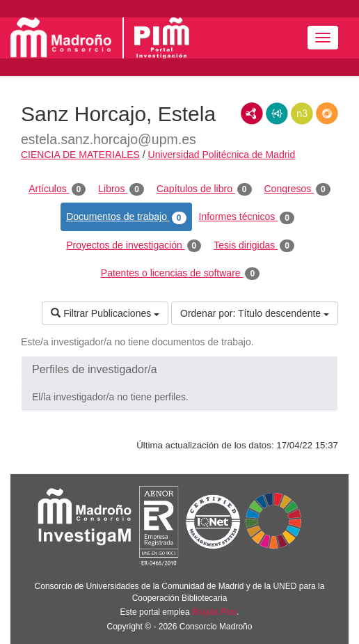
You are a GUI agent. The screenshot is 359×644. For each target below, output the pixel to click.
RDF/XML (252, 113)
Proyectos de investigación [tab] (134, 246)
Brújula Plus (214, 612)
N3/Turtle (302, 113)
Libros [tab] (121, 189)
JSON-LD (277, 113)
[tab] (179, 370)
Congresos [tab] (297, 189)
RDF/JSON (327, 113)
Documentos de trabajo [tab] (126, 217)
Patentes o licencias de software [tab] (180, 274)
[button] (179, 370)
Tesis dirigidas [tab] (254, 246)
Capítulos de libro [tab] (204, 189)
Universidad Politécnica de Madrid (222, 155)
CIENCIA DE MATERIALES (80, 155)
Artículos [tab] (57, 189)
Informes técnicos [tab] (247, 217)
